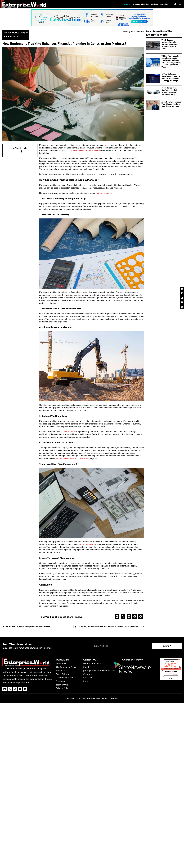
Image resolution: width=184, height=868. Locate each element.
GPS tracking (69, 431)
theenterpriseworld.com (171, 668)
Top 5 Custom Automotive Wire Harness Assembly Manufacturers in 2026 (169, 44)
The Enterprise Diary (138, 4)
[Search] (175, 4)
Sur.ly (175, 673)
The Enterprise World (91, 698)
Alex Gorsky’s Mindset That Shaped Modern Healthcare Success (171, 104)
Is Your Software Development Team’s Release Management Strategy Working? (171, 77)
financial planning (104, 193)
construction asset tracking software (84, 150)
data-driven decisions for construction (73, 458)
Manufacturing (12, 36)
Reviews (153, 4)
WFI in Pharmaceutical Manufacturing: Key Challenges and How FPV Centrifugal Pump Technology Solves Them (171, 61)
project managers (87, 544)
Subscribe (163, 4)
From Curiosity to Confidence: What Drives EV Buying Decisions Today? (169, 91)
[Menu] (180, 4)
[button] (117, 616)
